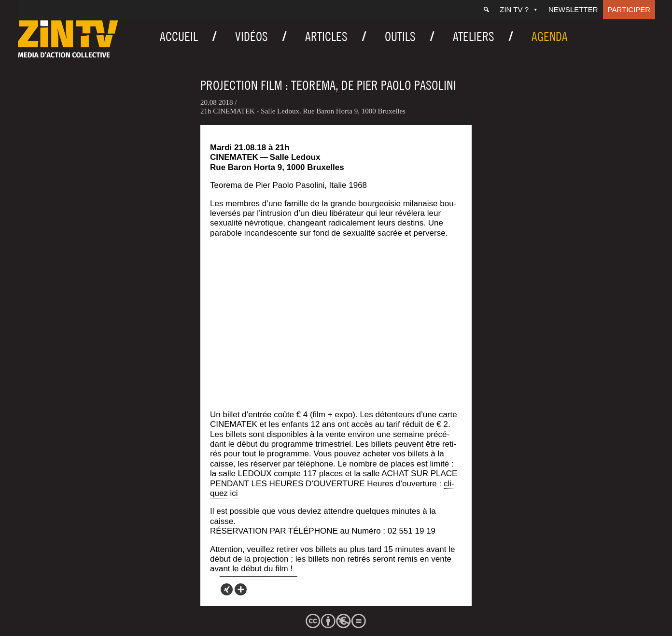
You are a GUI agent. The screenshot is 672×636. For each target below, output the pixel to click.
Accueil (179, 36)
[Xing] (227, 589)
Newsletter (573, 9)
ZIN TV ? (519, 9)
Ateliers (474, 36)
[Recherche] (486, 10)
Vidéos (252, 36)
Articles (326, 36)
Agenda (550, 36)
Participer (629, 9)
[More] (241, 589)
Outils (400, 36)
